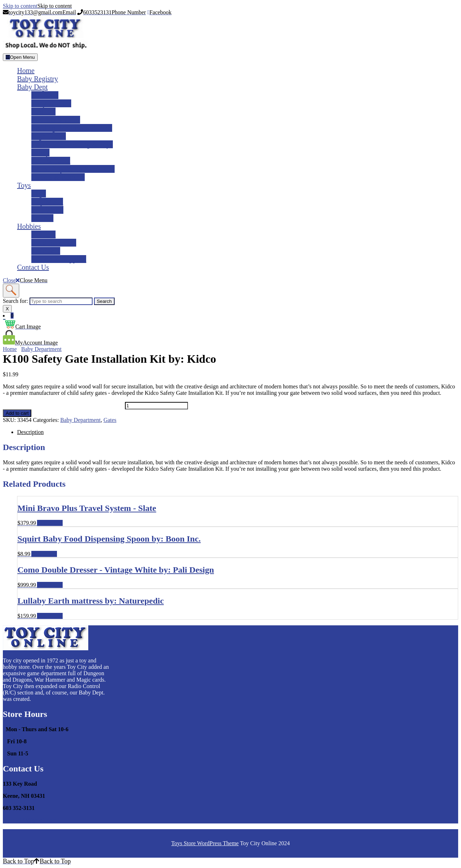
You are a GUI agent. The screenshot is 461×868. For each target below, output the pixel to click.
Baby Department (41, 349)
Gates (110, 420)
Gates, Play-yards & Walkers (73, 169)
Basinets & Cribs (56, 120)
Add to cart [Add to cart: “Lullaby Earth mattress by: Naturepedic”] (50, 616)
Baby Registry (38, 79)
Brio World (47, 210)
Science (42, 218)
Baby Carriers (51, 103)
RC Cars (43, 234)
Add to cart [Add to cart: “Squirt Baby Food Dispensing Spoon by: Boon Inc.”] (44, 554)
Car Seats (45, 95)
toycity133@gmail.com (30, 820)
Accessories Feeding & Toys (72, 144)
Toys (24, 185)
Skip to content (37, 6)
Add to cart (17, 413)
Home (26, 71)
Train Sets (46, 251)
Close (25, 280)
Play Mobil (47, 202)
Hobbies (29, 226)
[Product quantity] (156, 406)
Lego (39, 193)
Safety (40, 153)
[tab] (20, 57)
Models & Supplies (59, 259)
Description (30, 432)
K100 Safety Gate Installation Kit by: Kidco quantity (63, 405)
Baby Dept (32, 87)
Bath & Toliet (51, 161)
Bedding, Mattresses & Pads (72, 128)
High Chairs (49, 136)
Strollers (43, 112)
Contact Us (33, 267)
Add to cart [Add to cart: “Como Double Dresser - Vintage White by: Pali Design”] (50, 585)
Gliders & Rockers (58, 177)
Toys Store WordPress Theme (205, 843)
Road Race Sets (54, 243)
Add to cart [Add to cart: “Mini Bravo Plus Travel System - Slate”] (50, 523)
